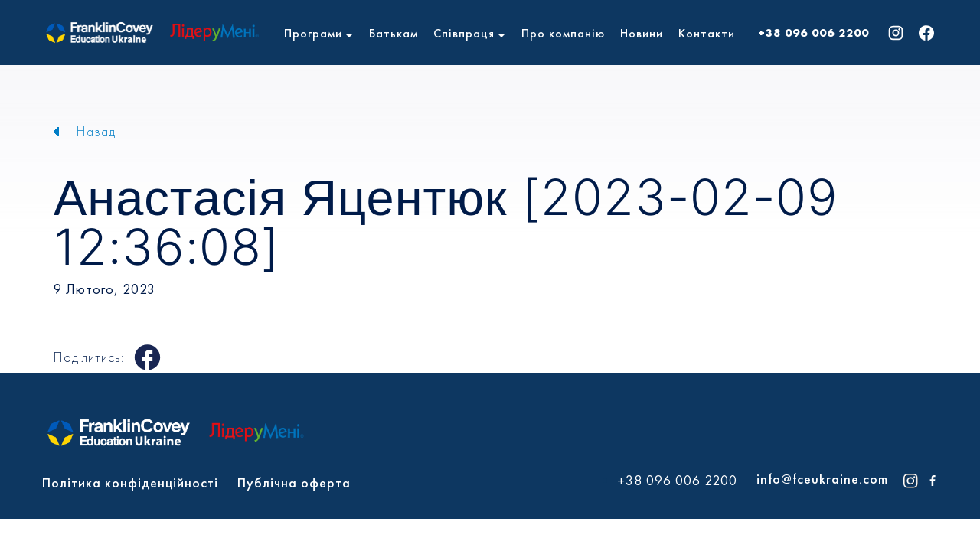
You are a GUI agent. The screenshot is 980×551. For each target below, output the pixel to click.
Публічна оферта (294, 483)
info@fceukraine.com (822, 479)
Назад (96, 131)
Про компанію (563, 33)
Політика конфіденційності (130, 483)
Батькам (394, 33)
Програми (313, 33)
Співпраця (464, 33)
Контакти (707, 33)
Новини (642, 33)
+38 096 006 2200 (813, 33)
